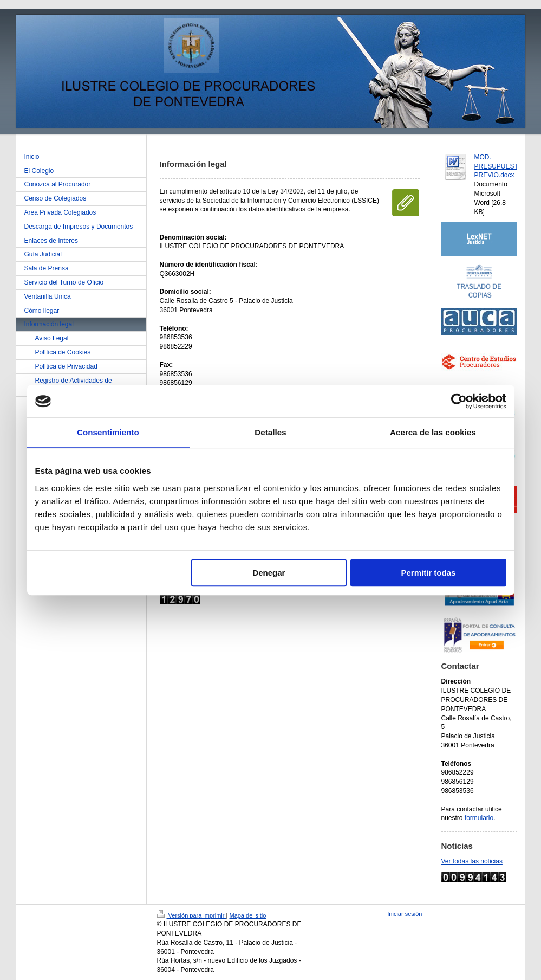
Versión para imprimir (192, 915)
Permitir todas (429, 573)
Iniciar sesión (405, 914)
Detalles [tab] (270, 432)
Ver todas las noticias (472, 861)
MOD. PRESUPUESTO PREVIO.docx (499, 166)
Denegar (269, 573)
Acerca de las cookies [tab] (433, 432)
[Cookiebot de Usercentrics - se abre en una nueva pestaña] (459, 401)
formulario (479, 818)
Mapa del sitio (247, 915)
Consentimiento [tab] (108, 432)
